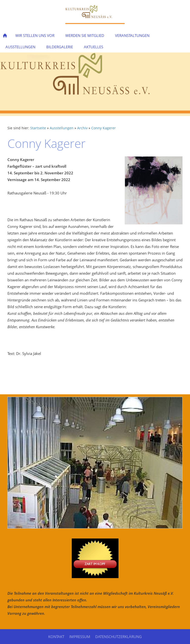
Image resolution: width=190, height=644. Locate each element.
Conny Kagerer (104, 128)
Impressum (80, 637)
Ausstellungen (62, 128)
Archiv (82, 128)
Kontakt (56, 637)
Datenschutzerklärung (119, 637)
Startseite (38, 128)
